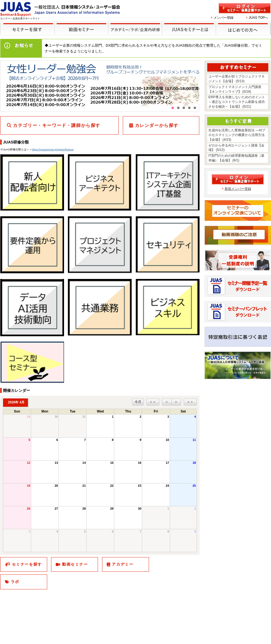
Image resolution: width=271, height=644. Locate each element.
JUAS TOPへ (258, 18)
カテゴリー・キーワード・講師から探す (57, 125)
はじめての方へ (242, 25)
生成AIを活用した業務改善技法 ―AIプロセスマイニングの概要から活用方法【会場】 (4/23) (237, 135)
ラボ (15, 582)
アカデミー (123, 564)
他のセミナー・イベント (134, 25)
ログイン (245, 8)
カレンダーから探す (157, 125)
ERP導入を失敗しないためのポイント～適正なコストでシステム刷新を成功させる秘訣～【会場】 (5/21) (237, 102)
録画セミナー (81, 29)
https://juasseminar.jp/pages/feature (53, 149)
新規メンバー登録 (238, 189)
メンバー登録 (224, 18)
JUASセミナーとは (188, 25)
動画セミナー (75, 564)
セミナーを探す (26, 25)
